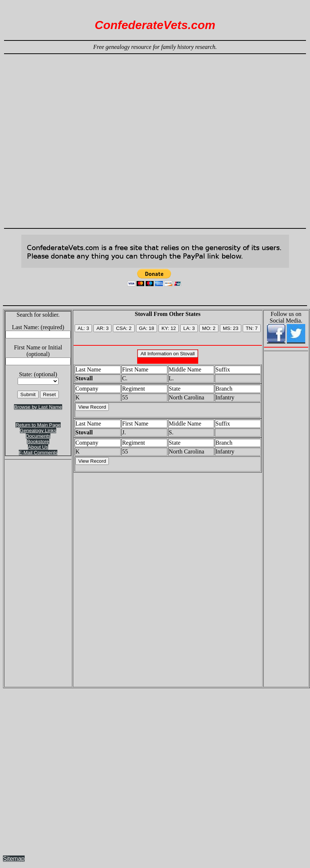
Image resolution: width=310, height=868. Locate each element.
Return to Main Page (38, 425)
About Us (38, 447)
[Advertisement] (98, 138)
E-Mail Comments (38, 453)
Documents (38, 436)
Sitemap (14, 859)
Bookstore (38, 442)
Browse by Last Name (38, 407)
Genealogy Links (38, 431)
